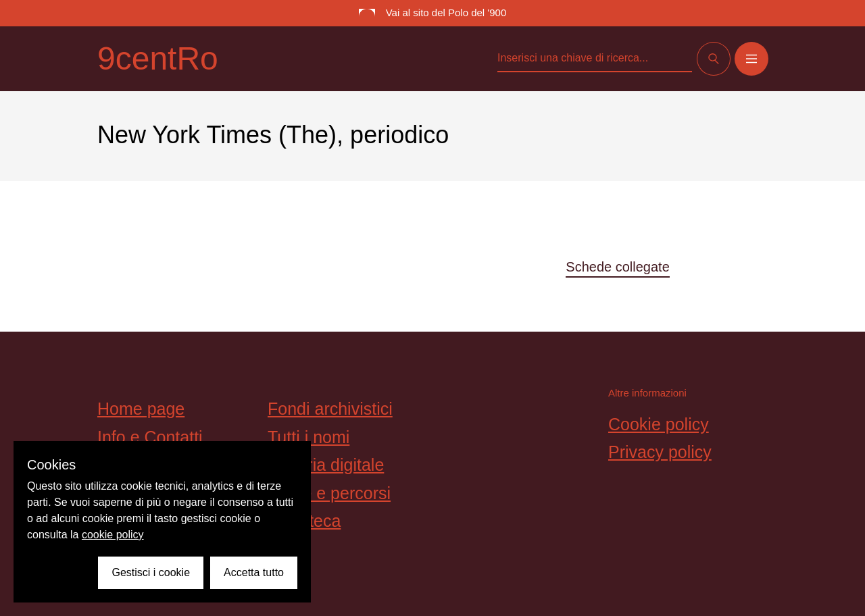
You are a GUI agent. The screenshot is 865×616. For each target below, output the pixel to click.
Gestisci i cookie (151, 572)
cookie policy (113, 535)
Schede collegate (617, 267)
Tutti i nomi (308, 437)
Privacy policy (660, 452)
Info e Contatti (150, 437)
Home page (141, 409)
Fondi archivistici (330, 409)
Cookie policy (659, 424)
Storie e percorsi (329, 493)
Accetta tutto (254, 572)
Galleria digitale (326, 465)
